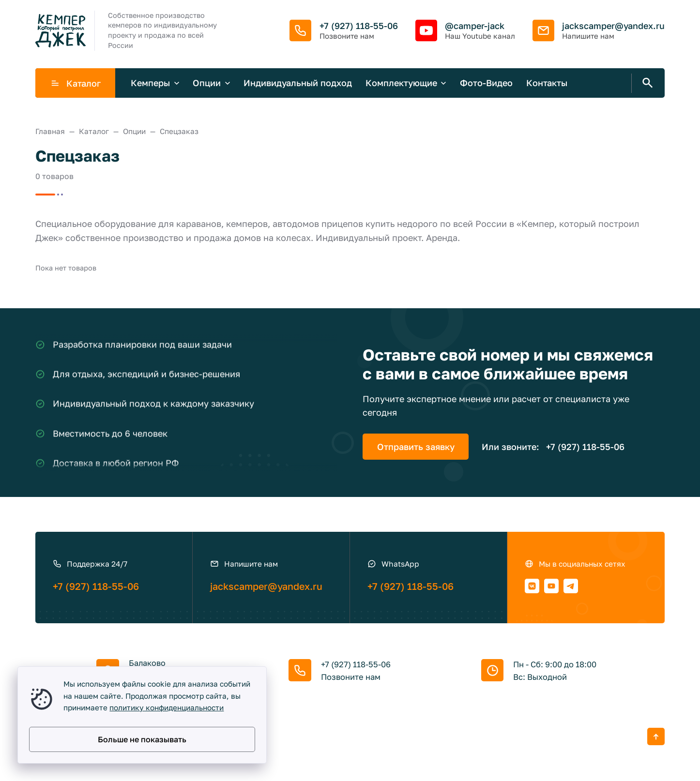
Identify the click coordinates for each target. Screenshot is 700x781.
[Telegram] (571, 586)
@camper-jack (475, 26)
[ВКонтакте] (532, 586)
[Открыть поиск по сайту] (646, 83)
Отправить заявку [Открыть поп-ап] (416, 447)
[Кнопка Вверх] (656, 736)
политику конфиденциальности (167, 707)
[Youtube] (551, 586)
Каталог (76, 83)
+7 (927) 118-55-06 (359, 26)
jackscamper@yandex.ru (613, 26)
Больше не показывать (142, 739)
